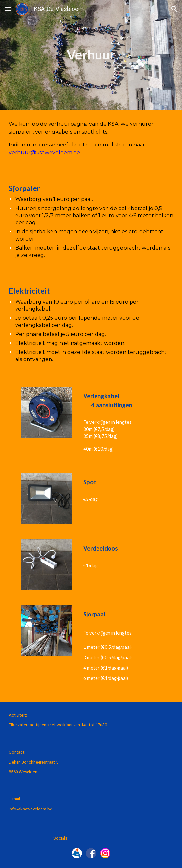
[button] (8, 9)
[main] (91, 55)
